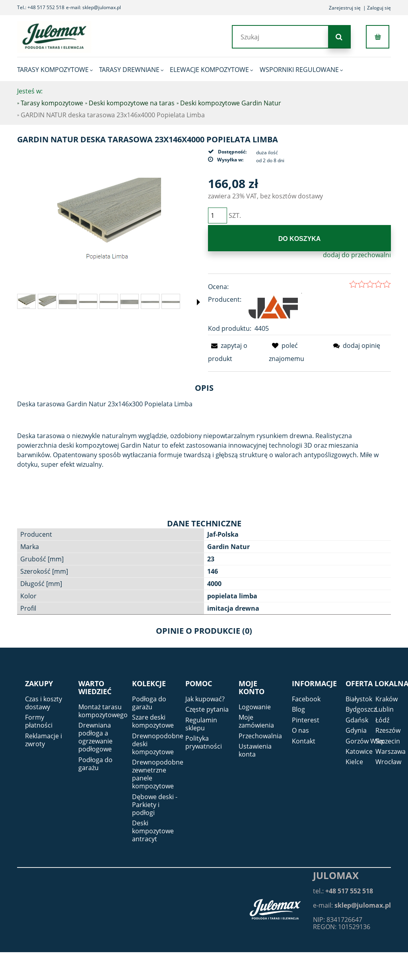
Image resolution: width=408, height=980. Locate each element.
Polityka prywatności (204, 742)
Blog (298, 709)
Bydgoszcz (361, 709)
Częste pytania (207, 709)
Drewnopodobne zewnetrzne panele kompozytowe (158, 774)
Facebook (306, 699)
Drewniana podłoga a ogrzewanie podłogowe (95, 737)
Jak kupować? (205, 699)
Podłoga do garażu (95, 764)
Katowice (359, 751)
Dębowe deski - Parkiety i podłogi (155, 805)
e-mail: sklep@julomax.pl (93, 7)
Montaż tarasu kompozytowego (103, 711)
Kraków (387, 699)
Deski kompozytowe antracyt (153, 831)
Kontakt (304, 741)
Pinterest (306, 720)
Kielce (354, 762)
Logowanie (255, 707)
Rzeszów (388, 730)
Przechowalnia (260, 736)
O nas (300, 730)
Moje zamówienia (256, 721)
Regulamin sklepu (201, 724)
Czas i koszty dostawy (44, 703)
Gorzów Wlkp (365, 741)
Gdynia (356, 730)
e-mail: (352, 905)
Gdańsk (357, 720)
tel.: (343, 891)
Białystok (359, 699)
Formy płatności (39, 721)
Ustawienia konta (255, 750)
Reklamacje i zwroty (44, 740)
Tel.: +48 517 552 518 (41, 7)
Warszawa (391, 751)
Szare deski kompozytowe (153, 721)
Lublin (385, 709)
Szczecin (388, 741)
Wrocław (388, 762)
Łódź (382, 720)
